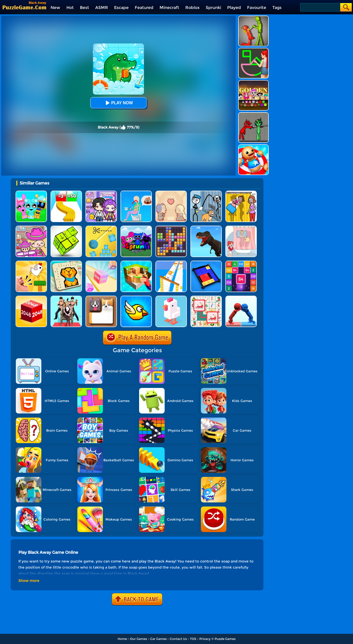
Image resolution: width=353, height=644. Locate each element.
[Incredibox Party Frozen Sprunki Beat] (31, 193)
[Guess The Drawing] (253, 50)
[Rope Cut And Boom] (101, 228)
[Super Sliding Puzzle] (206, 263)
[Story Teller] (171, 193)
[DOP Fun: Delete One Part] (241, 193)
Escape (121, 8)
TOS (193, 639)
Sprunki (213, 8)
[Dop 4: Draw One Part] (241, 228)
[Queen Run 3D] (66, 298)
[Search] (320, 7)
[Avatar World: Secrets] (101, 193)
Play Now (118, 103)
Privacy (205, 639)
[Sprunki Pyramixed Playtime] (136, 228)
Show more (29, 581)
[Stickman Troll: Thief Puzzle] (206, 193)
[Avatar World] (31, 228)
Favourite (257, 8)
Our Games (138, 639)
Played (234, 8)
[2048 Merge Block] (241, 263)
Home (122, 639)
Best (84, 8)
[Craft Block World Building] (136, 263)
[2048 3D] (101, 263)
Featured (144, 8)
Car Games (158, 639)
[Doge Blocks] (101, 298)
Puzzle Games (225, 639)
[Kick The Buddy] (253, 146)
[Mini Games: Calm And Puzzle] (31, 263)
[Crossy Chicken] (171, 298)
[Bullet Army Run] (66, 193)
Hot (70, 8)
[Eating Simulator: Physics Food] (136, 193)
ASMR (102, 8)
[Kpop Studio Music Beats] (253, 82)
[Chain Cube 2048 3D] (31, 298)
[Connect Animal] (206, 298)
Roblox (192, 8)
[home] (24, 7)
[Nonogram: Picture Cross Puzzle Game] (66, 263)
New (55, 8)
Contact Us (178, 639)
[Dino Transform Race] (206, 228)
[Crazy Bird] (136, 298)
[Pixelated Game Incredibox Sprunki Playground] (253, 114)
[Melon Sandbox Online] (253, 18)
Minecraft (169, 8)
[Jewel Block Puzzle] (171, 228)
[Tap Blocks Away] (66, 228)
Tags (277, 8)
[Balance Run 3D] (171, 263)
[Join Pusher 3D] (241, 298)
